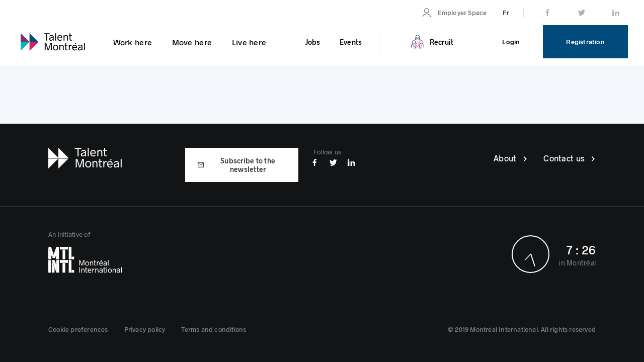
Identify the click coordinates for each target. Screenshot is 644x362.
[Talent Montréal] (85, 157)
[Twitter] (333, 161)
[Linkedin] (351, 161)
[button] (78, 330)
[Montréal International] (185, 260)
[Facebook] (315, 161)
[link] (454, 13)
